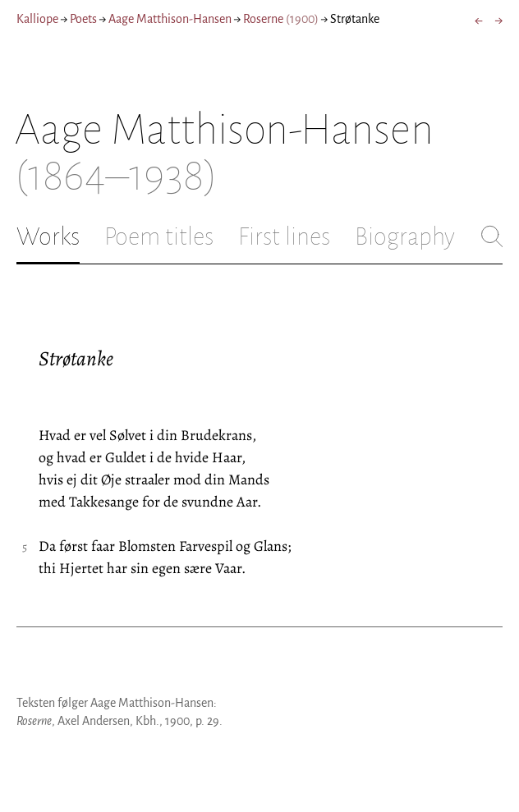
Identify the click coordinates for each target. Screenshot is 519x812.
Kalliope (37, 19)
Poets (83, 19)
